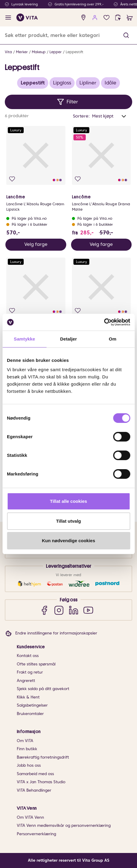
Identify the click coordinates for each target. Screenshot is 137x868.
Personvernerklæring (36, 834)
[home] (27, 17)
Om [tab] (113, 339)
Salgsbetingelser (32, 705)
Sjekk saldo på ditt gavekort (43, 689)
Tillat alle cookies (69, 501)
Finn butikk (27, 749)
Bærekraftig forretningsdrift (43, 757)
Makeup (39, 52)
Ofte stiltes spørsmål (36, 664)
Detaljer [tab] (69, 339)
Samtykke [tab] (24, 339)
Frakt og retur (30, 672)
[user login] (95, 18)
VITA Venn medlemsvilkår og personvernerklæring (64, 825)
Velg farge (36, 244)
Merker (22, 52)
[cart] (130, 18)
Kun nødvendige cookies (69, 541)
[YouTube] (88, 610)
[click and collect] (118, 18)
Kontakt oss (28, 656)
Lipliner (88, 83)
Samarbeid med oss (35, 774)
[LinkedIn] (74, 610)
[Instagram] (59, 610)
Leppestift (74, 52)
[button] (126, 35)
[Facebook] (44, 610)
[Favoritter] (107, 18)
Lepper (56, 52)
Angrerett (26, 681)
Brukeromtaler (30, 714)
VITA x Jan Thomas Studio (41, 782)
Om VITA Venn (30, 817)
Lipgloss (62, 83)
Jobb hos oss (29, 765)
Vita (8, 52)
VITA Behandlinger (34, 790)
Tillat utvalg (68, 521)
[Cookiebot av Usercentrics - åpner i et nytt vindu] (104, 322)
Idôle (110, 83)
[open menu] (8, 18)
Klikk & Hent (28, 697)
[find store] (83, 18)
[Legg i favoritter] (12, 179)
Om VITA (25, 741)
